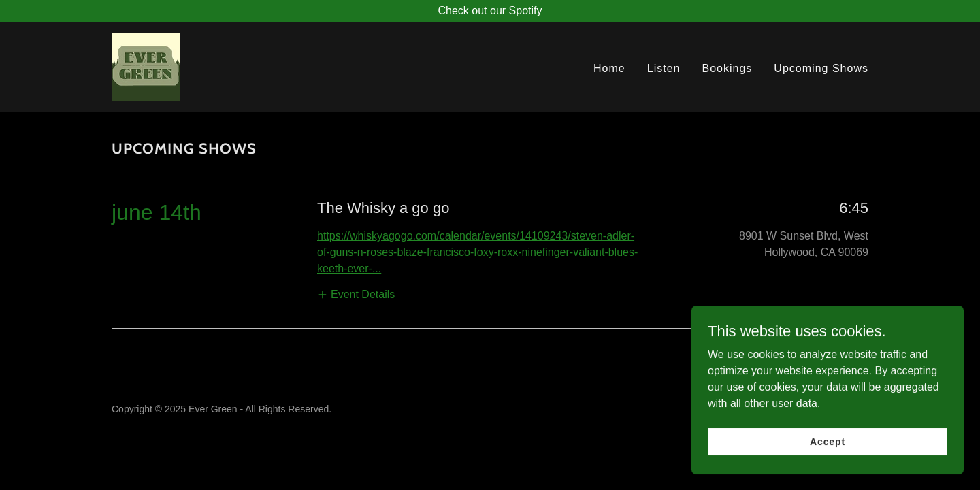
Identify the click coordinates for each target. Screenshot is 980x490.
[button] (356, 294)
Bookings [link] (727, 68)
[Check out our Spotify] (490, 11)
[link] (146, 66)
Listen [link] (664, 68)
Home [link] (609, 68)
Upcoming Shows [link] (821, 68)
